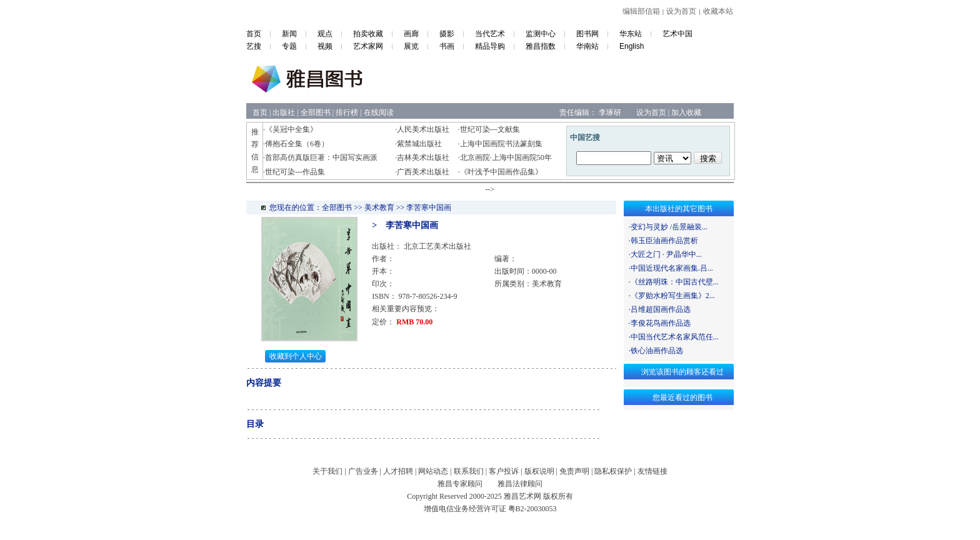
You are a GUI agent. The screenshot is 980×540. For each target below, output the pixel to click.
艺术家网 (368, 46)
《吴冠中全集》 (291, 129)
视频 (325, 46)
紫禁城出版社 (419, 144)
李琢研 (610, 112)
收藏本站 (718, 11)
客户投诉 (504, 471)
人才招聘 (398, 471)
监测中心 (541, 34)
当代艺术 (490, 34)
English (632, 46)
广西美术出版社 (423, 172)
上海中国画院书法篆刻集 (501, 144)
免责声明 (574, 471)
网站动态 (433, 471)
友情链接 (652, 471)
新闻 (289, 34)
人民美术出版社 (423, 129)
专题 (289, 46)
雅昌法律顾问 (520, 484)
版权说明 (539, 471)
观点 (325, 34)
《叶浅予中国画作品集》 (501, 172)
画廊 (411, 34)
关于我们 (327, 471)
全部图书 (316, 112)
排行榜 (347, 112)
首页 (254, 34)
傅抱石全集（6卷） (297, 144)
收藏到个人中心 (296, 356)
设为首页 (681, 11)
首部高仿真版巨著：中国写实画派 (321, 157)
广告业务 (363, 471)
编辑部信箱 (641, 11)
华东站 (631, 34)
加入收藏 (686, 112)
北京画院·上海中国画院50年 (506, 157)
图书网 (587, 34)
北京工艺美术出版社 (437, 246)
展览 (411, 46)
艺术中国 (677, 34)
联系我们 (469, 471)
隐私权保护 (613, 471)
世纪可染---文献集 (490, 129)
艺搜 (254, 46)
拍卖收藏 (368, 34)
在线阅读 (379, 112)
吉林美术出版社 (423, 157)
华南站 (587, 46)
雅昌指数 (541, 46)
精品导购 (490, 46)
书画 (447, 46)
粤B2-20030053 (532, 509)
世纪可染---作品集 (295, 172)
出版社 (284, 112)
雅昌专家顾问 (460, 484)
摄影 (447, 34)
